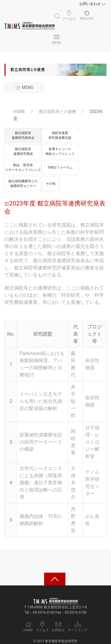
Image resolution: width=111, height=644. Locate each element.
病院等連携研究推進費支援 (60, 135)
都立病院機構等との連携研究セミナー (23, 183)
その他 (50, 184)
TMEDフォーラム (60, 168)
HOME (19, 111)
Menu (24, 88)
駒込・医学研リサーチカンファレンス (23, 167)
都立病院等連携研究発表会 (23, 135)
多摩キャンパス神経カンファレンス (60, 151)
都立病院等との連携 (57, 111)
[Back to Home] (30, 26)
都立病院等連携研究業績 (23, 151)
